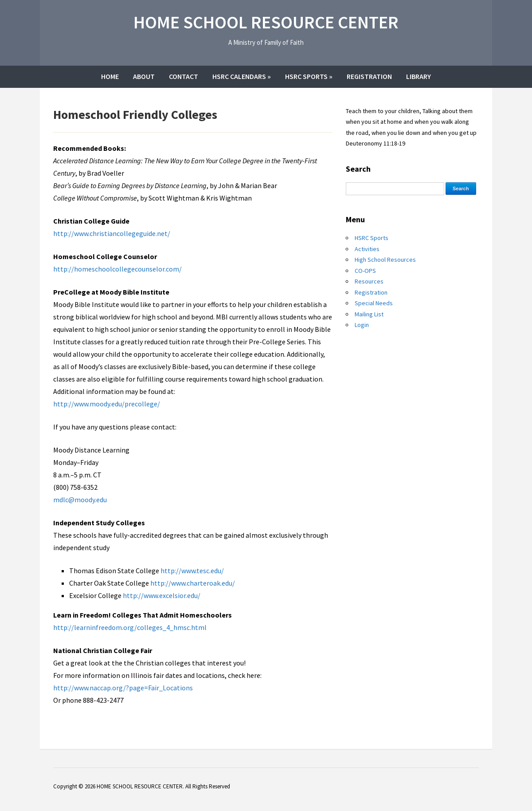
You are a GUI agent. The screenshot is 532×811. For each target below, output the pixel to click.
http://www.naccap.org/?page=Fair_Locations (123, 688)
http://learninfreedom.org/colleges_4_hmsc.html (130, 627)
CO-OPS (365, 271)
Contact (184, 76)
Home (110, 76)
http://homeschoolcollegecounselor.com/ (117, 269)
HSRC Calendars (242, 76)
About (144, 76)
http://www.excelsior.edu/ (162, 595)
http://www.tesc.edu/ (192, 571)
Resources (369, 281)
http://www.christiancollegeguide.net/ (112, 233)
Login (362, 325)
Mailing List (369, 314)
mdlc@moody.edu (80, 500)
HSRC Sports (309, 76)
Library (419, 76)
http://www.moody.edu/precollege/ (107, 404)
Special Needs (374, 303)
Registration (369, 76)
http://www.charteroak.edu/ (193, 583)
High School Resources (385, 260)
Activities (367, 249)
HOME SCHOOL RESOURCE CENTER (266, 22)
